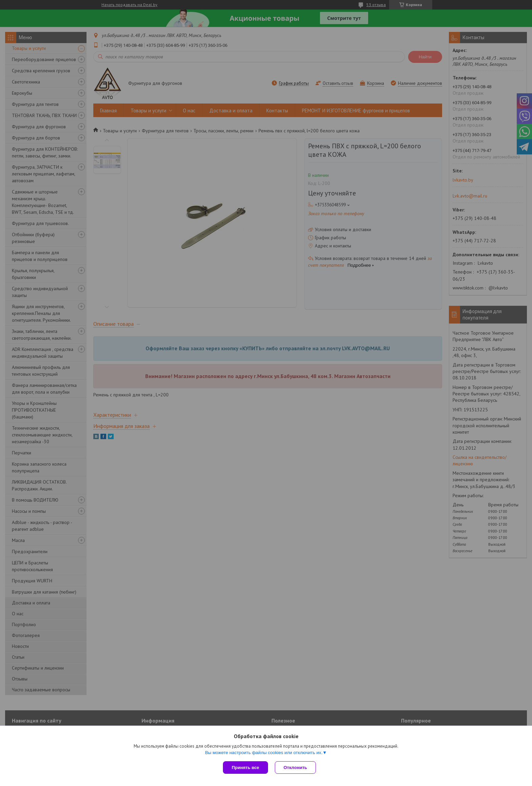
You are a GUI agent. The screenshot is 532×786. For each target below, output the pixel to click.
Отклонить (295, 768)
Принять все (245, 768)
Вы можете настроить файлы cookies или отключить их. (264, 753)
